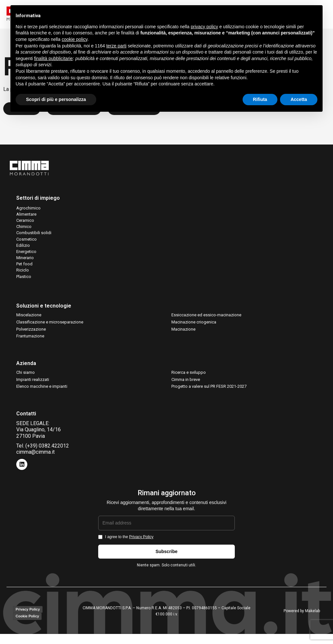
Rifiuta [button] (260, 99)
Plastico (24, 280)
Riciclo (23, 274)
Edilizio (23, 249)
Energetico (26, 255)
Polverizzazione (31, 332)
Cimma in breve (186, 383)
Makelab (313, 614)
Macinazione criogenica (194, 326)
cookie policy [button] (75, 39)
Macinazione (183, 332)
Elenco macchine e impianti (42, 390)
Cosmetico (27, 242)
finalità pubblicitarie (53, 58)
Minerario (25, 261)
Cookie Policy (27, 620)
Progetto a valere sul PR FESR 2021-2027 (209, 390)
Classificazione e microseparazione (50, 326)
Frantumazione (30, 340)
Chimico (24, 230)
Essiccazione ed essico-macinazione (206, 318)
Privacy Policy (141, 540)
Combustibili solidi (34, 236)
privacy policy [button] (205, 27)
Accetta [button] (299, 99)
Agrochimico (28, 211)
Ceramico (25, 224)
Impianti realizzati (33, 383)
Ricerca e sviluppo (189, 376)
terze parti (116, 46)
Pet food (24, 267)
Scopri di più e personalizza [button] (56, 99)
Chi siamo (26, 376)
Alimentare (26, 218)
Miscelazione (29, 318)
